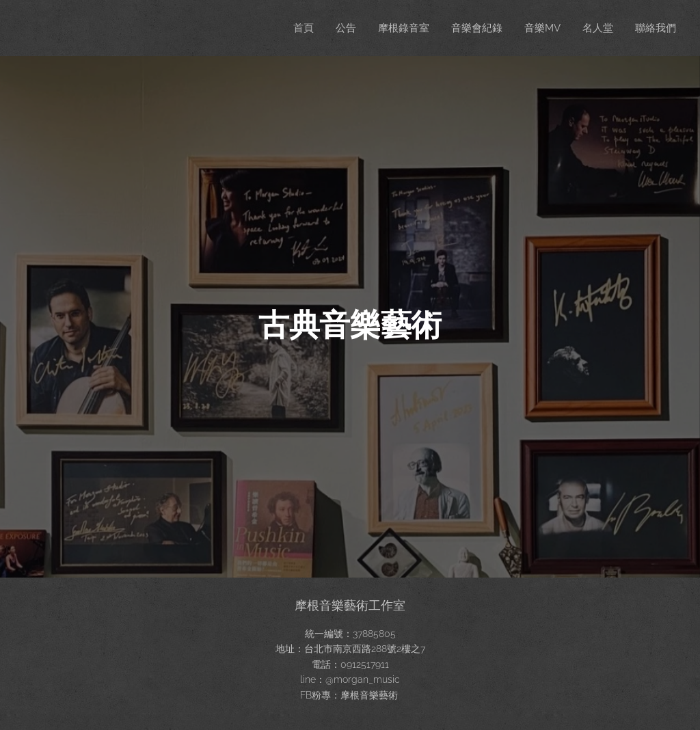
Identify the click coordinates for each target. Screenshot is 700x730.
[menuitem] (291, 28)
